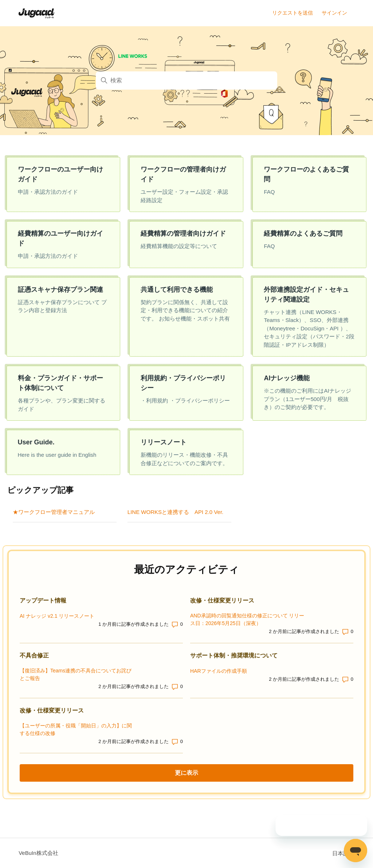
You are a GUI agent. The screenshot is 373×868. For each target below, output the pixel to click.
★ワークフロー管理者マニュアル (54, 512)
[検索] (186, 80)
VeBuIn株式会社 (38, 853)
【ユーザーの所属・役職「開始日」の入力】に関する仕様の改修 (76, 729)
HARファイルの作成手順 (219, 671)
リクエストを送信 (292, 13)
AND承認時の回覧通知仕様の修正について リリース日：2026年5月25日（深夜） (247, 619)
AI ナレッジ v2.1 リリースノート (57, 616)
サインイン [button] (334, 13)
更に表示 (219, 772)
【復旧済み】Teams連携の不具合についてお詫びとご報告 (76, 674)
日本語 (343, 853)
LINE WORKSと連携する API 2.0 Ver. (175, 512)
